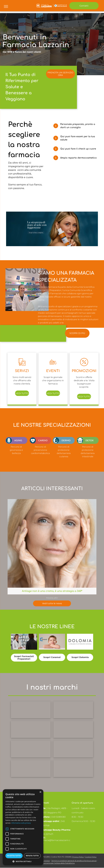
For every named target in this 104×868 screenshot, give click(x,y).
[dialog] (23, 827)
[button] (23, 861)
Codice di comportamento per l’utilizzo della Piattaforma (52, 863)
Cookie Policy (91, 857)
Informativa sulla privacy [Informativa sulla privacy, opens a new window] (21, 823)
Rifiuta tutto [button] (32, 856)
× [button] (40, 792)
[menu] (6, 6)
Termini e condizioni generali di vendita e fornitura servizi (74, 861)
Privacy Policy (78, 857)
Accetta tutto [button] (14, 856)
